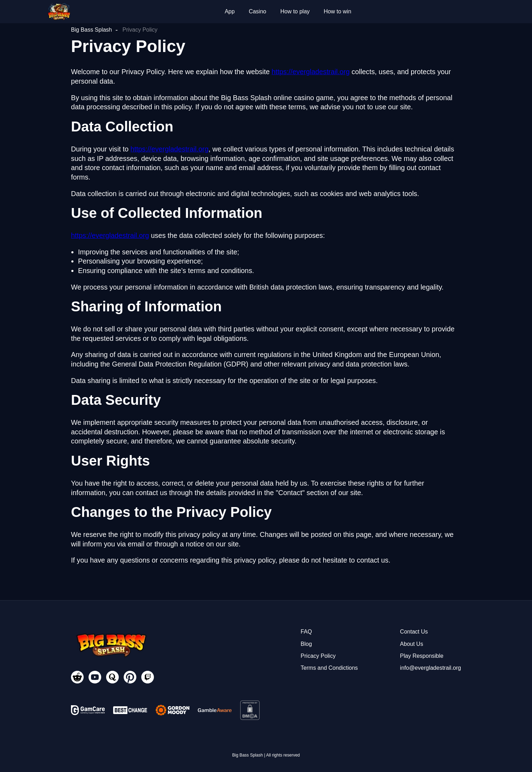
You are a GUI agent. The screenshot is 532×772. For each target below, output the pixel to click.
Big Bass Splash (92, 30)
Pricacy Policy (318, 656)
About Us (411, 644)
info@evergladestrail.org (430, 668)
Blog (306, 644)
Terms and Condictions (329, 668)
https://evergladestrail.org (311, 72)
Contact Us (414, 632)
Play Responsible (422, 656)
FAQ (306, 632)
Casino (258, 11)
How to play (295, 11)
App (229, 11)
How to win (337, 11)
